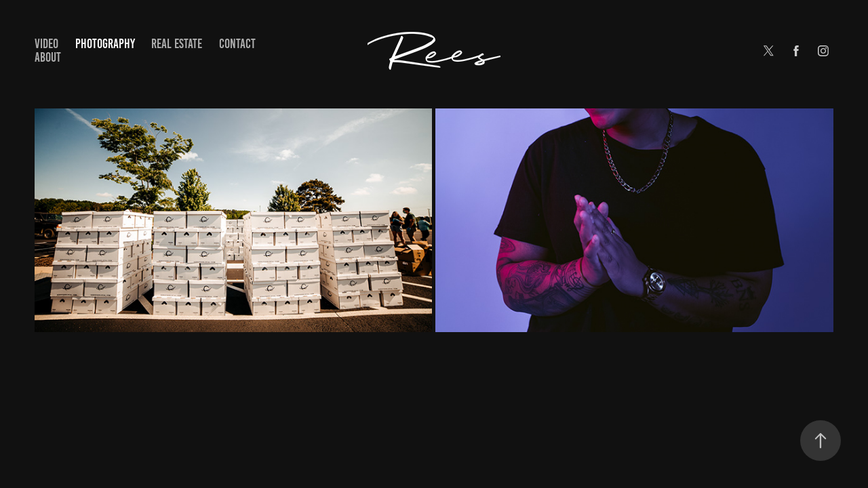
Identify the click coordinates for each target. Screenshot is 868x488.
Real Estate (177, 44)
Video (46, 44)
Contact (237, 44)
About (48, 57)
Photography (105, 44)
